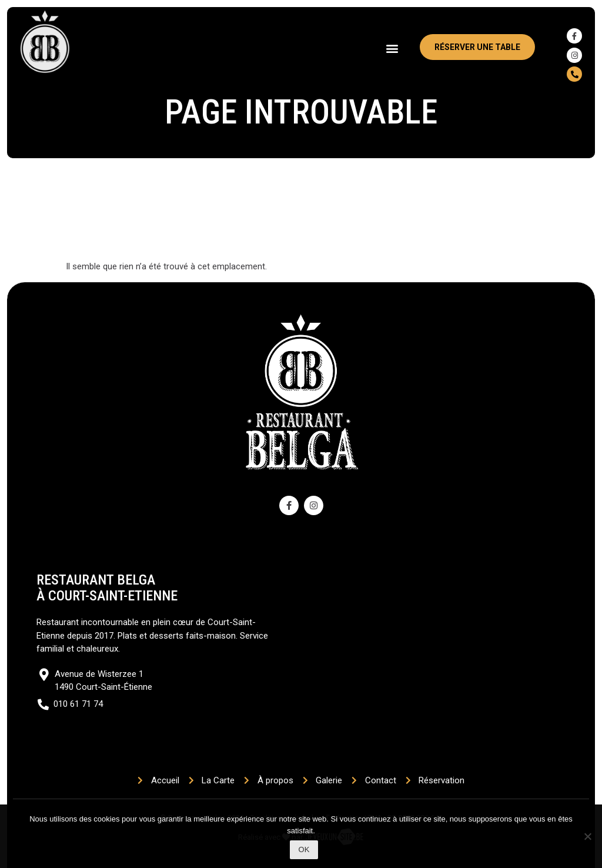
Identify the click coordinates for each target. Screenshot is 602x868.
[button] (392, 48)
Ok (304, 849)
